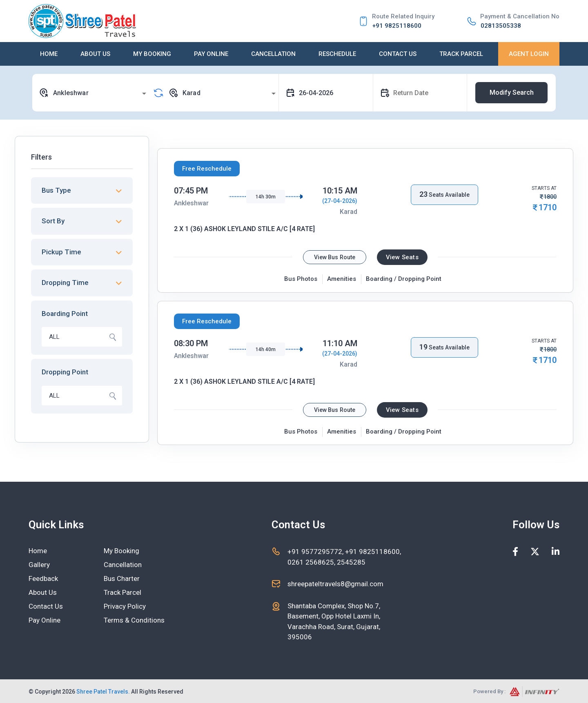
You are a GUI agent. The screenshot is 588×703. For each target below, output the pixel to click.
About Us (95, 54)
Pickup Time (61, 252)
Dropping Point (65, 372)
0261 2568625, (311, 562)
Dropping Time (65, 283)
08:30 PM (191, 343)
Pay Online (211, 54)
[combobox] (94, 93)
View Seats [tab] (402, 257)
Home (49, 54)
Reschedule (337, 54)
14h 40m (266, 349)
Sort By (53, 221)
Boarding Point (65, 314)
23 (423, 194)
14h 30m (266, 197)
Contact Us (398, 54)
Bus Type (56, 190)
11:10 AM (340, 343)
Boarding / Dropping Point (404, 279)
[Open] (144, 93)
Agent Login (529, 54)
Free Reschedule (207, 169)
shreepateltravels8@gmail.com (335, 584)
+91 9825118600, (373, 552)
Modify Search (512, 92)
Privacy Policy (125, 606)
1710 (548, 207)
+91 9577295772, (316, 552)
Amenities (342, 279)
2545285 (350, 562)
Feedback (43, 578)
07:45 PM (191, 191)
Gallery (39, 565)
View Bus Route (335, 257)
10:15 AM (340, 191)
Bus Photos (301, 279)
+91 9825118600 (397, 26)
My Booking (152, 54)
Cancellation (273, 54)
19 (423, 347)
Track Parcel (461, 54)
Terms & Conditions (134, 620)
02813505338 (501, 26)
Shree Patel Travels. (103, 692)
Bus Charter (122, 578)
